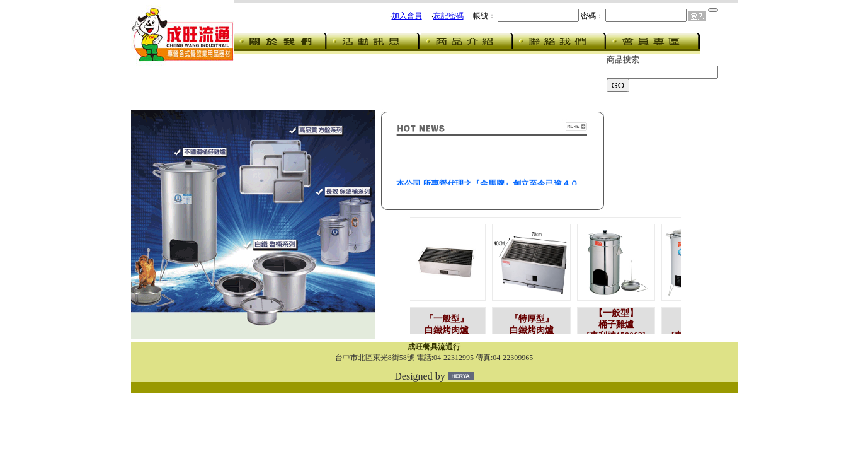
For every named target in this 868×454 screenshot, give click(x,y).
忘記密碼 (448, 16)
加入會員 (407, 16)
